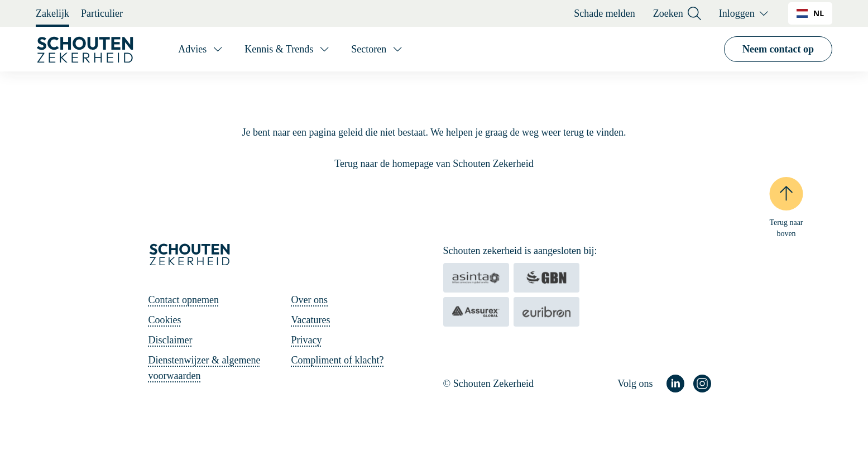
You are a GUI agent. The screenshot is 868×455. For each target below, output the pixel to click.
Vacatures (311, 320)
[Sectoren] (378, 49)
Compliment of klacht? (338, 360)
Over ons (310, 300)
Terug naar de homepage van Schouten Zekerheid (434, 164)
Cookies (165, 320)
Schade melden (604, 13)
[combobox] (810, 13)
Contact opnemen (184, 300)
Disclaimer (171, 340)
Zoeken (677, 14)
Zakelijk (52, 13)
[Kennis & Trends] (288, 49)
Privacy (307, 340)
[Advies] (201, 49)
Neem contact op (778, 49)
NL (810, 13)
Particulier (102, 13)
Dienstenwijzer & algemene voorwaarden (205, 368)
